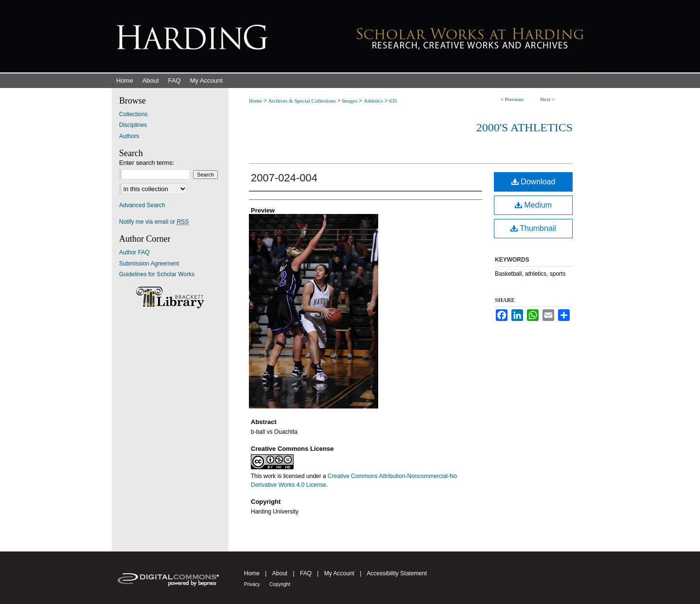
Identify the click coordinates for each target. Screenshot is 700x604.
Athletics (373, 101)
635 (394, 101)
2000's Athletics (525, 127)
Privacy (252, 584)
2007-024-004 (284, 178)
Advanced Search (142, 205)
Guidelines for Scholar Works (157, 274)
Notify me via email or (154, 222)
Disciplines (133, 125)
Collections (133, 114)
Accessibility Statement (397, 573)
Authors (129, 136)
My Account (339, 573)
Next (545, 99)
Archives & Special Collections (302, 101)
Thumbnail (533, 228)
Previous (514, 99)
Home (255, 101)
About (280, 573)
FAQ (306, 573)
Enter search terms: (147, 163)
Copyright (280, 584)
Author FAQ (134, 252)
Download (534, 182)
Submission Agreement (149, 264)
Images (350, 101)
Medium (533, 205)
